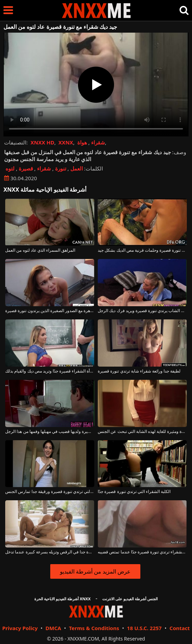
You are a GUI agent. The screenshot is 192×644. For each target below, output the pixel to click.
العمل (77, 168)
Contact (180, 628)
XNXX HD (42, 142)
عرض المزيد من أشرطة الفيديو (95, 571)
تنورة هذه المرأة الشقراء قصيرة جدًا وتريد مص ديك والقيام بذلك (50, 371)
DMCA (53, 628)
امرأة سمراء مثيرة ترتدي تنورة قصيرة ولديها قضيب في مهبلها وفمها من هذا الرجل (50, 432)
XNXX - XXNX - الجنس (96, 11)
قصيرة (26, 168)
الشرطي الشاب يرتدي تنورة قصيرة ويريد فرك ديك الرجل (142, 311)
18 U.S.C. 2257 (144, 628)
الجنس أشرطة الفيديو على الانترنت (130, 599)
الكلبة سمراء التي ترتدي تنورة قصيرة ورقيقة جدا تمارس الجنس (50, 492)
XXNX (66, 142)
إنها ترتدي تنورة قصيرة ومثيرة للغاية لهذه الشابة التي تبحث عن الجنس (142, 432)
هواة (82, 142)
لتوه (10, 168)
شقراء (98, 142)
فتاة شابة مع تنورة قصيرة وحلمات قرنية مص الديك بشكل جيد (142, 250)
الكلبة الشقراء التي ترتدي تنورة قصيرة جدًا (134, 492)
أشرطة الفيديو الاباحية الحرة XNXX (62, 599)
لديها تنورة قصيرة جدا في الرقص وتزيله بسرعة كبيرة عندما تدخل (50, 552)
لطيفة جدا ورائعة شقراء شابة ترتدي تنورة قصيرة (139, 371)
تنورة (61, 168)
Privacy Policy (20, 628)
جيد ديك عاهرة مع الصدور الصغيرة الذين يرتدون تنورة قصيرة (50, 311)
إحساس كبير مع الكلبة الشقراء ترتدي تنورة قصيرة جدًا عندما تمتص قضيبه (142, 552)
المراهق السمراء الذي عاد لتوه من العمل (40, 250)
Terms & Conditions (94, 628)
